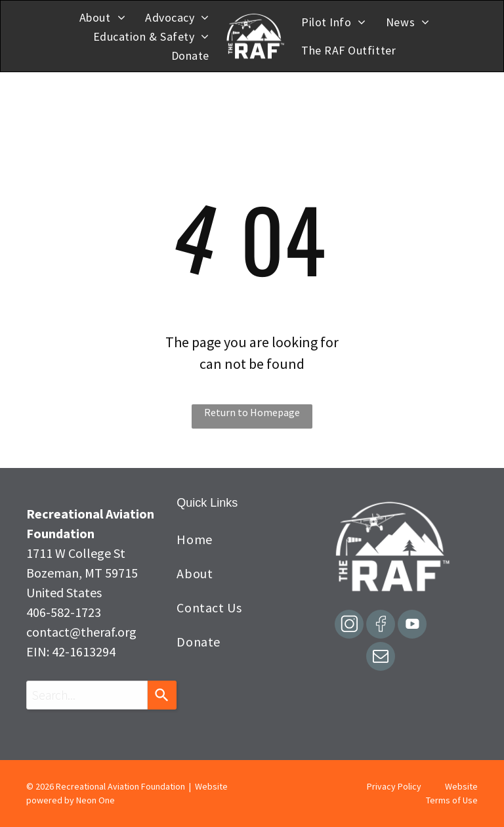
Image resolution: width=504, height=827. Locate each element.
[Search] (162, 695)
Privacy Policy (394, 786)
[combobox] (87, 695)
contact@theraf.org (81, 632)
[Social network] (349, 626)
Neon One (95, 800)
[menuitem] (102, 17)
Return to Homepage (252, 412)
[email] (381, 658)
